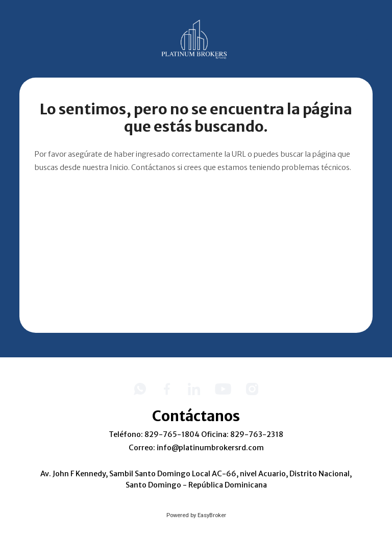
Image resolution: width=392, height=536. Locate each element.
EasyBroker (212, 515)
